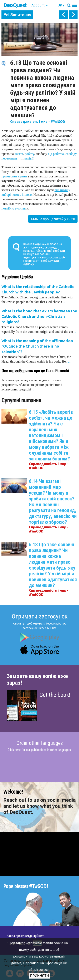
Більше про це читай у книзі (53, 219)
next (73, 15)
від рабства (55, 154)
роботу (29, 154)
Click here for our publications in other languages (39, 750)
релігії (28, 158)
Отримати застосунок (40, 616)
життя (19, 154)
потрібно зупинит (14, 208)
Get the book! (55, 695)
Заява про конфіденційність (26, 936)
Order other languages (39, 743)
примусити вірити (14, 176)
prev (63, 15)
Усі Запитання (17, 15)
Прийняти (40, 976)
